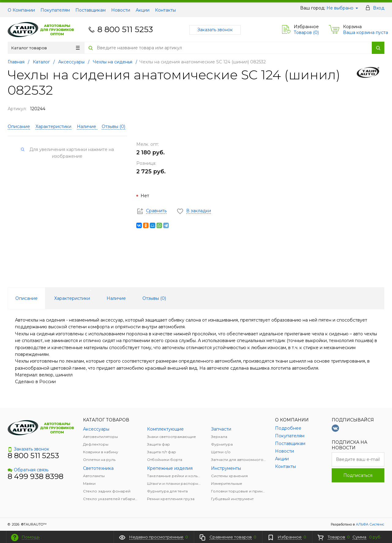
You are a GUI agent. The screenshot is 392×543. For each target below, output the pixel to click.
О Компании (21, 10)
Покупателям (55, 10)
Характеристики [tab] (72, 298)
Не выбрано (342, 8)
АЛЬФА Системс (370, 524)
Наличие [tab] (116, 298)
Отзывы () (113, 126)
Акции (143, 10)
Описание (19, 126)
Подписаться (358, 475)
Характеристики (53, 126)
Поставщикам (90, 10)
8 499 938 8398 (36, 476)
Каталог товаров (45, 48)
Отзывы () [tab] (154, 298)
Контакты (165, 10)
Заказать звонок (215, 30)
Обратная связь (28, 470)
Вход (379, 8)
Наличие (87, 126)
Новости (121, 10)
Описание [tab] (26, 298)
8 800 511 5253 (125, 29)
